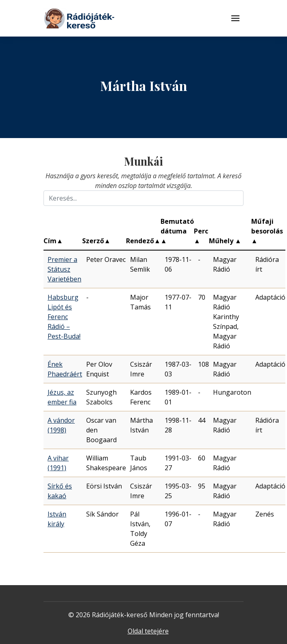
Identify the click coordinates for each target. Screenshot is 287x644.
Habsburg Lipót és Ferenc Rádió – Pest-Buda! (64, 317)
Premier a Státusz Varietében (64, 269)
